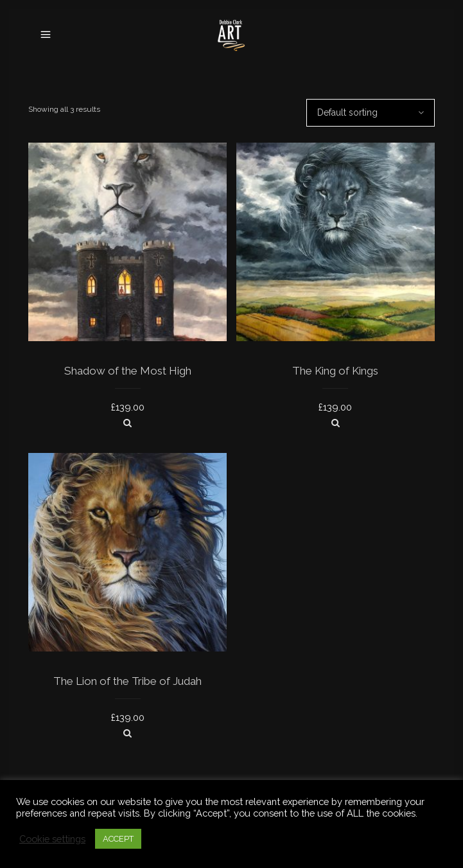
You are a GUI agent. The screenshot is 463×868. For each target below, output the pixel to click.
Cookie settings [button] (52, 839)
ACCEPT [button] (118, 839)
